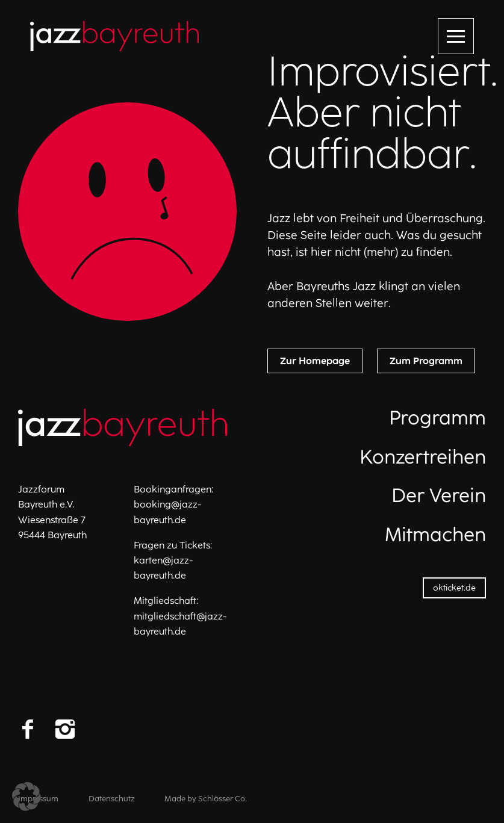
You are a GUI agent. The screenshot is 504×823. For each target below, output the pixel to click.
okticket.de (454, 588)
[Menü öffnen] (456, 36)
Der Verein (439, 495)
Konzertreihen (423, 457)
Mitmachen (435, 535)
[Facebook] (28, 729)
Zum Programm (426, 361)
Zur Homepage (315, 361)
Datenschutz (111, 799)
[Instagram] (65, 729)
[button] (26, 797)
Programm (437, 418)
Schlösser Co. (222, 799)
